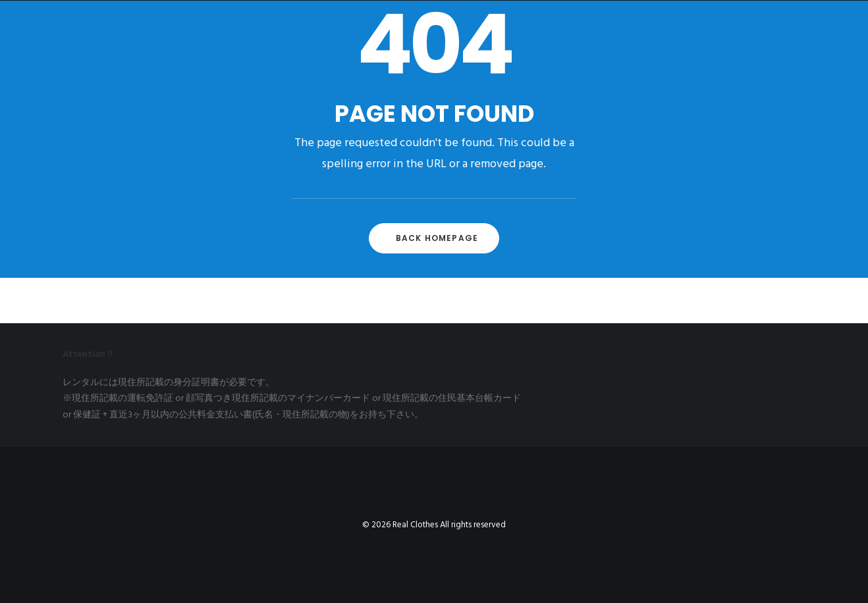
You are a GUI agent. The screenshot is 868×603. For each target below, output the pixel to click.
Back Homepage (437, 238)
